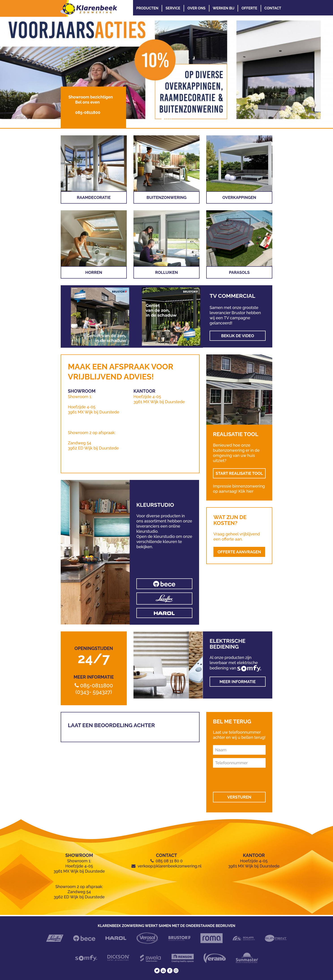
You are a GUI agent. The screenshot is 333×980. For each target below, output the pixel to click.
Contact (273, 8)
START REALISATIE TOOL (239, 473)
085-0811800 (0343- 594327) (94, 689)
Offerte (249, 8)
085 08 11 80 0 (169, 861)
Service (173, 8)
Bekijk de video (237, 336)
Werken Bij (224, 8)
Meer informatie (238, 682)
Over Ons (197, 8)
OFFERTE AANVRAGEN (239, 552)
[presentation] (240, 778)
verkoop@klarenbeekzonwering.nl (169, 866)
